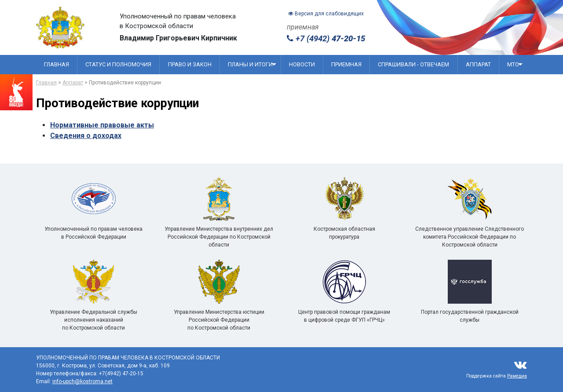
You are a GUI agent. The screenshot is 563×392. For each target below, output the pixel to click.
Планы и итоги (252, 64)
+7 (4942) (326, 39)
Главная (57, 64)
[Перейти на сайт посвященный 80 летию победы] (16, 92)
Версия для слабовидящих (326, 14)
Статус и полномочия (118, 64)
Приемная (346, 64)
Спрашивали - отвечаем (413, 64)
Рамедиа (517, 376)
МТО (515, 64)
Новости (302, 64)
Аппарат (478, 64)
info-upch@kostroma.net (82, 381)
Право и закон (190, 64)
